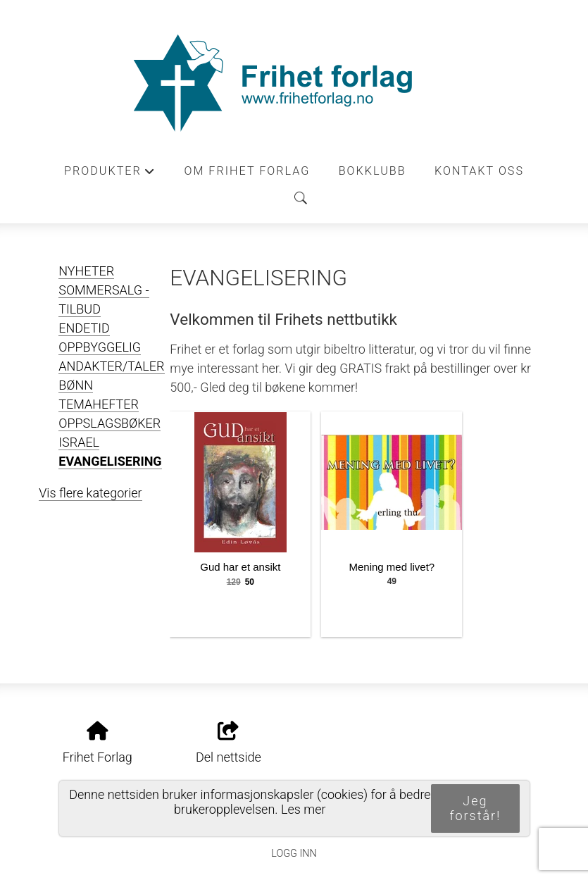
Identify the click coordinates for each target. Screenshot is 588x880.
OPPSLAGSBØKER (110, 423)
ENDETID (84, 328)
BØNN (76, 385)
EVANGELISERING (110, 461)
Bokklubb (373, 171)
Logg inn (294, 854)
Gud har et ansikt (240, 567)
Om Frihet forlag (247, 171)
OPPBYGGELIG (100, 347)
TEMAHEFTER (99, 404)
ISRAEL (79, 442)
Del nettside (229, 743)
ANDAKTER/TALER (111, 366)
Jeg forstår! (475, 808)
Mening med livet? (392, 567)
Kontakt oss (479, 171)
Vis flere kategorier (90, 493)
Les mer (304, 809)
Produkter (110, 175)
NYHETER (86, 271)
